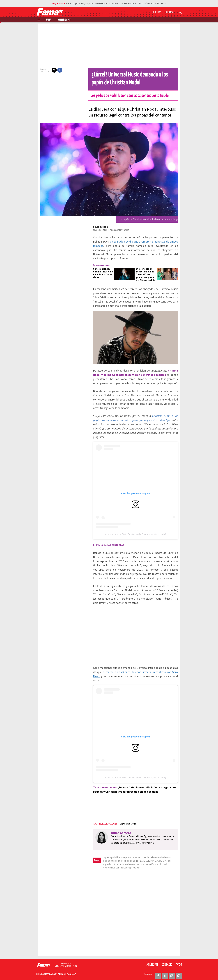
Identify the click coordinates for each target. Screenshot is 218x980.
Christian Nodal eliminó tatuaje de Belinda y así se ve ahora (98, 269)
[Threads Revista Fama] (179, 972)
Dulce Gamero (95, 227)
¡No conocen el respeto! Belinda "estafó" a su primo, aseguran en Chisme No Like (147, 270)
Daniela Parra (101, 4)
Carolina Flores (159, 4)
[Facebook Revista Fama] (158, 972)
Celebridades (64, 20)
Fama (49, 20)
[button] (49, 70)
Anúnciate (152, 961)
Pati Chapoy (73, 4)
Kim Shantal (129, 4)
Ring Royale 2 (87, 4)
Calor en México (144, 4)
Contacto (167, 961)
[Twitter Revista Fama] (165, 972)
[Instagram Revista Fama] (172, 972)
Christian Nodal (123, 824)
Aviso (179, 961)
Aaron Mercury (115, 4)
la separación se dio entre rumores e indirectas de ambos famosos (135, 242)
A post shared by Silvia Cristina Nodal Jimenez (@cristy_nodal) (135, 536)
